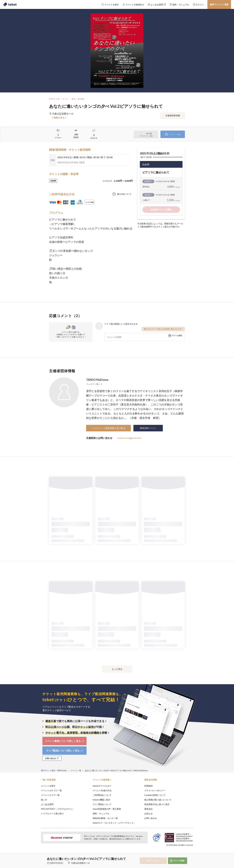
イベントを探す (48, 786)
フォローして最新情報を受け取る (109, 428)
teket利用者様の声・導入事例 (107, 809)
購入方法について (124, 194)
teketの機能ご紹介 (102, 800)
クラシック (54, 99)
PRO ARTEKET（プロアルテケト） (58, 809)
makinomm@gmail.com (129, 438)
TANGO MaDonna (97, 380)
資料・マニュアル (101, 814)
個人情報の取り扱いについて (158, 800)
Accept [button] (191, 853)
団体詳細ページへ (148, 428)
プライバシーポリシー (155, 790)
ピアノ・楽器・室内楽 (74, 99)
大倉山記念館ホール (80, 863)
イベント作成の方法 (102, 790)
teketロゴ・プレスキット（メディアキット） (114, 823)
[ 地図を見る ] (59, 118)
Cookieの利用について (155, 795)
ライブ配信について (102, 804)
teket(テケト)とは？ (102, 786)
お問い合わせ (151, 818)
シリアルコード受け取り (52, 814)
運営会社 (148, 809)
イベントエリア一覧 (50, 795)
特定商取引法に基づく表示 (157, 804)
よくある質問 (47, 804)
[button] (36, 857)
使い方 (44, 800)
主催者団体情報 (173, 115)
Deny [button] (176, 853)
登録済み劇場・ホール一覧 (105, 818)
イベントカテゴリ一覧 (51, 790)
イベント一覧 (76, 770)
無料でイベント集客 (219, 4)
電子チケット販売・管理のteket (54, 770)
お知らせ (148, 814)
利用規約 (148, 786)
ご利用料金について (102, 795)
